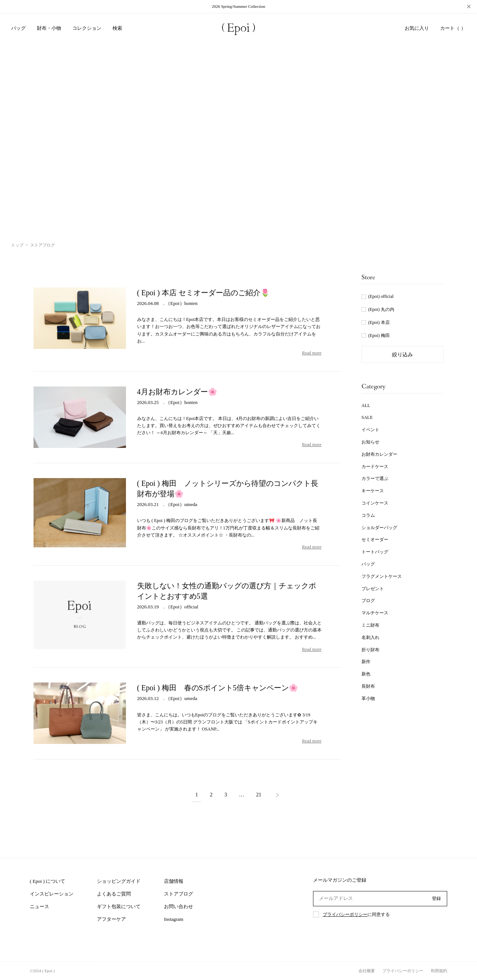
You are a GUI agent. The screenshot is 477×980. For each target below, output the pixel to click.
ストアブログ (179, 894)
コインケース (375, 503)
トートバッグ (375, 552)
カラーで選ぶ (375, 478)
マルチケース (375, 613)
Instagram (174, 919)
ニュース (40, 906)
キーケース (373, 491)
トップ (17, 245)
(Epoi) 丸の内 (381, 309)
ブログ (368, 601)
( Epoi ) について (48, 881)
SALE (367, 417)
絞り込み (402, 355)
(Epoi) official (381, 296)
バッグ (368, 564)
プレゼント (373, 589)
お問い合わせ (179, 906)
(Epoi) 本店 (379, 322)
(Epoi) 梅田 (379, 335)
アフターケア (111, 919)
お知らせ (370, 442)
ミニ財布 (370, 625)
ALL (366, 405)
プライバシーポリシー (345, 914)
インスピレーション (52, 894)
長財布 (368, 686)
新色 (366, 674)
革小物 (368, 699)
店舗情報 (174, 881)
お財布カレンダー (379, 454)
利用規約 (439, 971)
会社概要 (367, 971)
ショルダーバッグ (379, 528)
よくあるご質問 (114, 894)
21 (259, 795)
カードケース (375, 467)
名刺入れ (370, 637)
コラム (368, 515)
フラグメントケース (382, 576)
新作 (366, 662)
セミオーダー (375, 540)
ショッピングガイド (119, 881)
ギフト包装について (119, 906)
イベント (370, 430)
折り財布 (370, 650)
